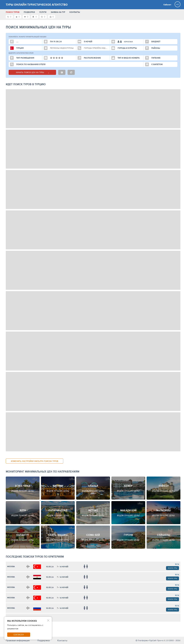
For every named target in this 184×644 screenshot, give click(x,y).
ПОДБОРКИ (29, 12)
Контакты (62, 640)
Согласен (19, 635)
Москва (11, 566)
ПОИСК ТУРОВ (13, 12)
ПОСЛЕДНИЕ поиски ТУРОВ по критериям (35, 557)
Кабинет (167, 5)
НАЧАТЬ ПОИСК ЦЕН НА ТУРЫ (32, 72)
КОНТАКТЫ (75, 12)
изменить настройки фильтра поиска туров (35, 461)
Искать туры (172, 568)
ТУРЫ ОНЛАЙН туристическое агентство (37, 5)
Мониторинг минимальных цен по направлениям (43, 471)
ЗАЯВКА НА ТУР (58, 12)
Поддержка (43, 640)
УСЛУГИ (43, 12)
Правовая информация (18, 640)
